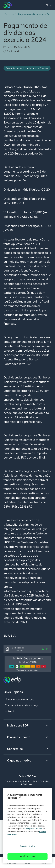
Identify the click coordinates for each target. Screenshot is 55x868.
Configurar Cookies (33, 829)
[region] (28, 825)
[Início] (7, 14)
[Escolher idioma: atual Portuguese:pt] (45, 5)
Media (12, 711)
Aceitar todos (27, 856)
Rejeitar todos (27, 846)
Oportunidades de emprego (23, 705)
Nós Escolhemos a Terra (21, 699)
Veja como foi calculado (27, 670)
